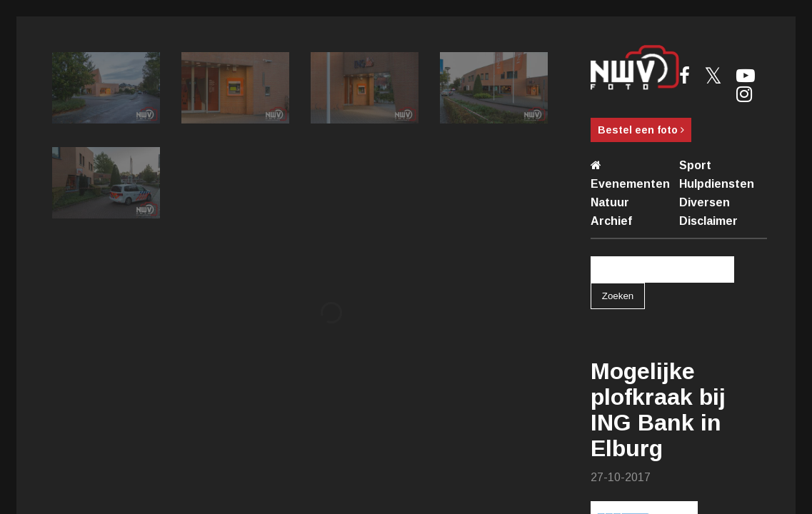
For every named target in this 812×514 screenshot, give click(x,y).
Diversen (705, 202)
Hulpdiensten (717, 184)
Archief (611, 221)
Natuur (610, 202)
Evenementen (630, 184)
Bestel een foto (641, 130)
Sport (695, 165)
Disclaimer (708, 221)
